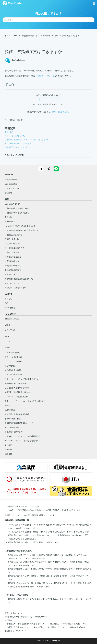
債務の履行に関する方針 (15, 432)
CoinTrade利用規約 (12, 353)
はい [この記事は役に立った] (43, 99)
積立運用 (8, 193)
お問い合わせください (61, 112)
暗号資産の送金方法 (13, 257)
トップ (7, 36)
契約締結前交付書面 (13, 370)
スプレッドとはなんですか (15, 136)
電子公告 (8, 454)
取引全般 (47, 36)
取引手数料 (9, 132)
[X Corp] (10, 84)
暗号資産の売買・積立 (30, 36)
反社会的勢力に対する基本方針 (17, 388)
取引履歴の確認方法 (13, 270)
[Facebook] (6, 84)
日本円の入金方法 (12, 239)
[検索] (48, 20)
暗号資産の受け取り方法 (15, 248)
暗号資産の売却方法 (13, 266)
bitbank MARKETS (12, 319)
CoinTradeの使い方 (12, 204)
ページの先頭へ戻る (14, 120)
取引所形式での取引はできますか (18, 144)
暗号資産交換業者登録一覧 (17, 520)
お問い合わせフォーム (45, 76)
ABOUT (8, 348)
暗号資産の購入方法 (13, 261)
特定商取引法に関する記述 (15, 383)
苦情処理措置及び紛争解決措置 (17, 414)
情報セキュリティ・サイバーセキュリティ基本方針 (25, 401)
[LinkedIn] (14, 84)
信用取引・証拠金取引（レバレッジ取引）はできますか (27, 140)
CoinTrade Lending (12, 188)
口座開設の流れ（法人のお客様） (18, 213)
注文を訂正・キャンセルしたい (17, 147)
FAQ (16, 36)
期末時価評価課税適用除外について (19, 279)
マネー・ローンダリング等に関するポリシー (22, 379)
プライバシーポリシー (14, 375)
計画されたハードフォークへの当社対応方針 (22, 436)
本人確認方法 (10, 222)
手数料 (7, 405)
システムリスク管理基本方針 (16, 397)
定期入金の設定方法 (13, 244)
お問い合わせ (10, 308)
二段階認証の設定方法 (14, 235)
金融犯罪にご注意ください (15, 288)
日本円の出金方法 (12, 252)
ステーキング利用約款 (14, 357)
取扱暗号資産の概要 (13, 419)
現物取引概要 (10, 410)
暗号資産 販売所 (11, 180)
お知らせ (8, 299)
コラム (7, 341)
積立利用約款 (10, 366)
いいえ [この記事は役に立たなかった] (56, 99)
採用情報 (8, 450)
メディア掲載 (10, 330)
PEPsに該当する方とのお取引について (20, 226)
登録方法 (8, 217)
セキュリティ (10, 274)
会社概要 (8, 445)
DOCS (7, 199)
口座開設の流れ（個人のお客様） (18, 208)
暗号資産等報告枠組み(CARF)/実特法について (23, 230)
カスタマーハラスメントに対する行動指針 (22, 441)
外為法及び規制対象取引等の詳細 (18, 392)
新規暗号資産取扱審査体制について (19, 423)
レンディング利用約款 (14, 361)
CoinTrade (12, 3)
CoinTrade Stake (11, 184)
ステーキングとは (12, 283)
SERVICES (9, 175)
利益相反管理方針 (12, 427)
